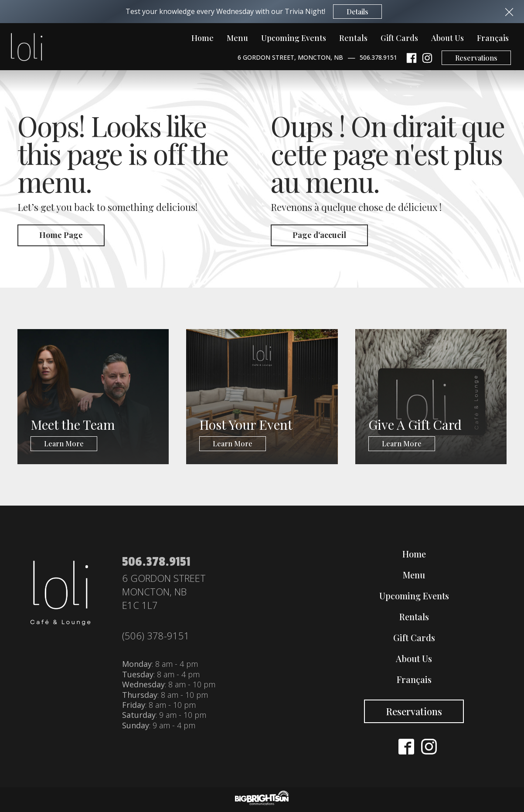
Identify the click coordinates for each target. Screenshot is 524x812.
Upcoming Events (294, 38)
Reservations (476, 58)
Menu (237, 38)
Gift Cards (399, 38)
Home (202, 38)
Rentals (353, 38)
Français (493, 38)
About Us (447, 38)
